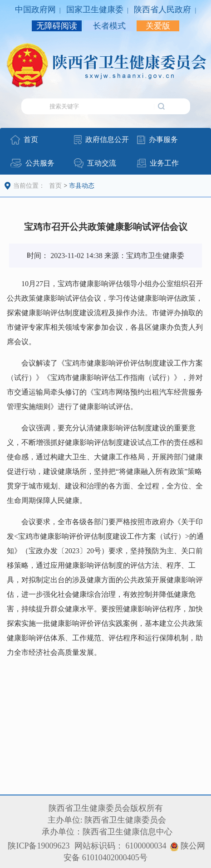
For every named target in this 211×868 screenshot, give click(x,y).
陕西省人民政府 (162, 10)
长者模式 (109, 26)
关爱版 (158, 26)
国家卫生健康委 (95, 10)
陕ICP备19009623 (39, 846)
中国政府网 (35, 10)
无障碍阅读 (57, 26)
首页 (55, 186)
